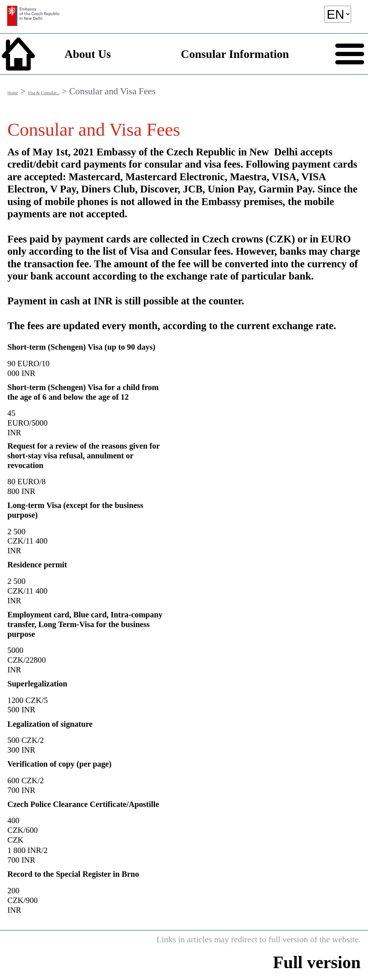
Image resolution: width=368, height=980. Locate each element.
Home (12, 93)
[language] (338, 14)
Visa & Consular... (43, 93)
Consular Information (235, 54)
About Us (88, 54)
